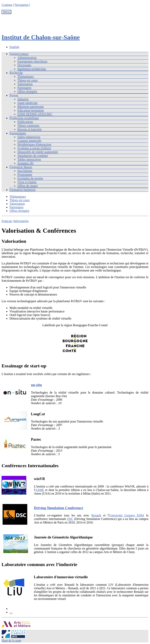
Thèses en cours (27, 80)
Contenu (7, 5)
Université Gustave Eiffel (127, 515)
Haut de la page (11, 641)
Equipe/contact (19, 54)
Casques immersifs (29, 141)
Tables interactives (29, 159)
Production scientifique (24, 118)
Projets (14, 95)
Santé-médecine (27, 103)
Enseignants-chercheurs (32, 61)
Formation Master (21, 167)
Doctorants (24, 65)
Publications (25, 122)
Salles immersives (29, 137)
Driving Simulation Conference (58, 508)
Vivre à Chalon (27, 182)
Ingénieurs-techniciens (32, 69)
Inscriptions (25, 171)
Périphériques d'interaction (34, 144)
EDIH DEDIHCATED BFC (35, 114)
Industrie (23, 99)
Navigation (21, 5)
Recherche (16, 73)
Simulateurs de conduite (33, 156)
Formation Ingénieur (23, 190)
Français (7, 221)
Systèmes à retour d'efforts (34, 148)
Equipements (18, 133)
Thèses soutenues (28, 126)
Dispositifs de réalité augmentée (38, 152)
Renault (96, 515)
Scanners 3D (25, 163)
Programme (25, 175)
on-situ (36, 385)
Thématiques (26, 76)
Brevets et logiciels (30, 129)
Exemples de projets (30, 178)
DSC (70, 519)
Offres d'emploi (27, 91)
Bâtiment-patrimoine (31, 107)
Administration (27, 58)
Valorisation (25, 84)
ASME (40, 490)
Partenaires (24, 88)
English (14, 47)
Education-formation (31, 110)
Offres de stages (28, 186)
